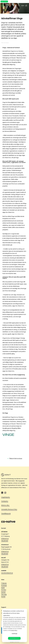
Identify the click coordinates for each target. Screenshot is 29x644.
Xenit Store (4, 1)
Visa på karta (5, 541)
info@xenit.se (5, 538)
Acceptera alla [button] (14, 638)
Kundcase (4, 585)
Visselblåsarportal (6, 513)
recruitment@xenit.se (7, 573)
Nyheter (3, 592)
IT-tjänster (4, 583)
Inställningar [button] (14, 634)
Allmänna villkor (5, 505)
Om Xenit (4, 590)
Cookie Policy (14, 630)
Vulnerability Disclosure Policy (9, 509)
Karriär (3, 588)
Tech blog (4, 594)
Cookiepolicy (5, 501)
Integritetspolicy (6, 497)
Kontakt (3, 596)
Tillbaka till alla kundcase (16, 458)
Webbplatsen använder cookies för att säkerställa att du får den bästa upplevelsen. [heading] (13, 613)
